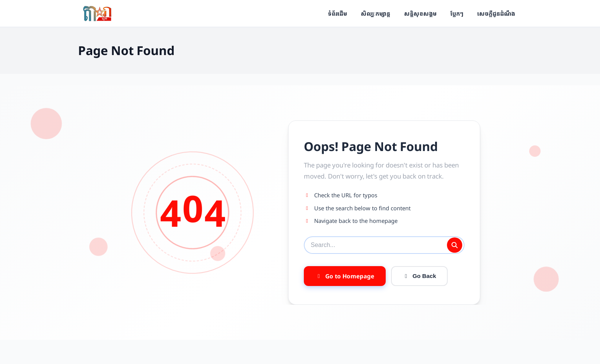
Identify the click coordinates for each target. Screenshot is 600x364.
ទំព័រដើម (337, 13)
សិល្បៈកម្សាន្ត (376, 13)
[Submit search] (455, 245)
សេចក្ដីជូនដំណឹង (496, 13)
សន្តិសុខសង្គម (420, 13)
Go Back (419, 276)
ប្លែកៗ (457, 13)
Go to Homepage (345, 276)
